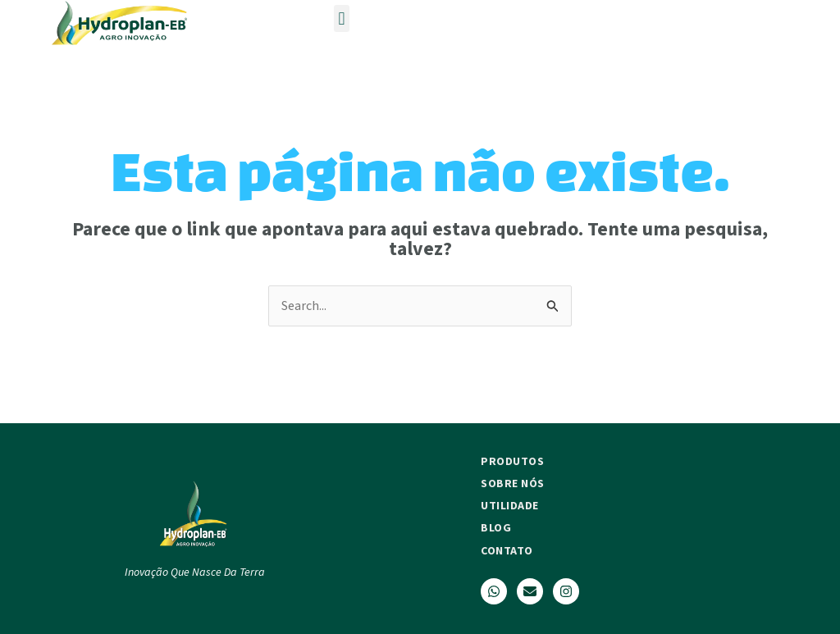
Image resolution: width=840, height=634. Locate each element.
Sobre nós (513, 483)
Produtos (512, 461)
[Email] (530, 591)
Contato (507, 550)
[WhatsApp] (494, 591)
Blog (496, 527)
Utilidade (510, 505)
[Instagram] (566, 591)
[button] (342, 18)
